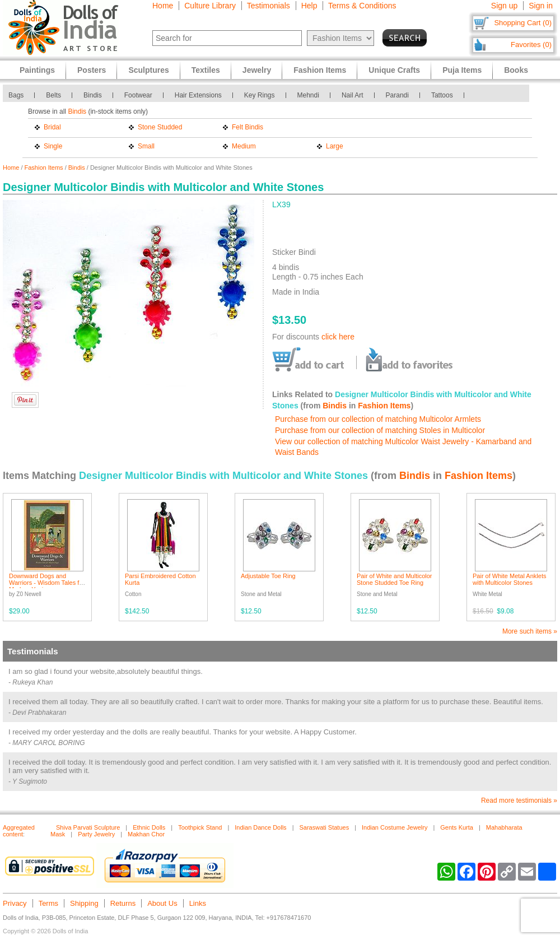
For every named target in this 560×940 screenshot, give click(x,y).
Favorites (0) (531, 45)
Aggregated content (19, 831)
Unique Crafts (394, 70)
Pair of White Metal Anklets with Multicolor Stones (509, 579)
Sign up (504, 6)
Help (309, 6)
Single (53, 146)
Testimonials (269, 6)
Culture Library (210, 6)
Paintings (37, 70)
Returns (123, 903)
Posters (92, 70)
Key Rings (260, 95)
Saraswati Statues (324, 827)
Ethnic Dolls (149, 827)
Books (516, 70)
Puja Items (462, 70)
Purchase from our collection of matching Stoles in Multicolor (380, 430)
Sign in (541, 6)
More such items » (530, 631)
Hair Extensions (198, 95)
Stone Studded (160, 127)
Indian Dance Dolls (260, 827)
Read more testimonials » (519, 801)
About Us (162, 903)
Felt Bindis (248, 127)
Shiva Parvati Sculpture (88, 827)
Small (146, 146)
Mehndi (308, 95)
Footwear (138, 95)
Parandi (397, 95)
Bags (16, 95)
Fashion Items (44, 167)
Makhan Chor (146, 834)
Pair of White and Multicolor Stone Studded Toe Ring (395, 579)
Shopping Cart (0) (523, 23)
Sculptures (148, 70)
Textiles (206, 70)
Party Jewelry (96, 834)
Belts (53, 95)
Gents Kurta (457, 827)
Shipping (84, 903)
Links (198, 903)
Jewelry (257, 70)
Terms (48, 903)
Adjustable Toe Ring (268, 576)
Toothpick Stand (200, 827)
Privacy (15, 903)
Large (335, 146)
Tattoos (442, 95)
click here (338, 337)
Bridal (52, 127)
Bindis (93, 95)
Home (163, 6)
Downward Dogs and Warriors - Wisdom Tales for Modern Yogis (47, 583)
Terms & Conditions (362, 6)
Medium (244, 146)
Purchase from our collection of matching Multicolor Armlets (378, 419)
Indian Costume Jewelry (395, 827)
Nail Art (353, 95)
